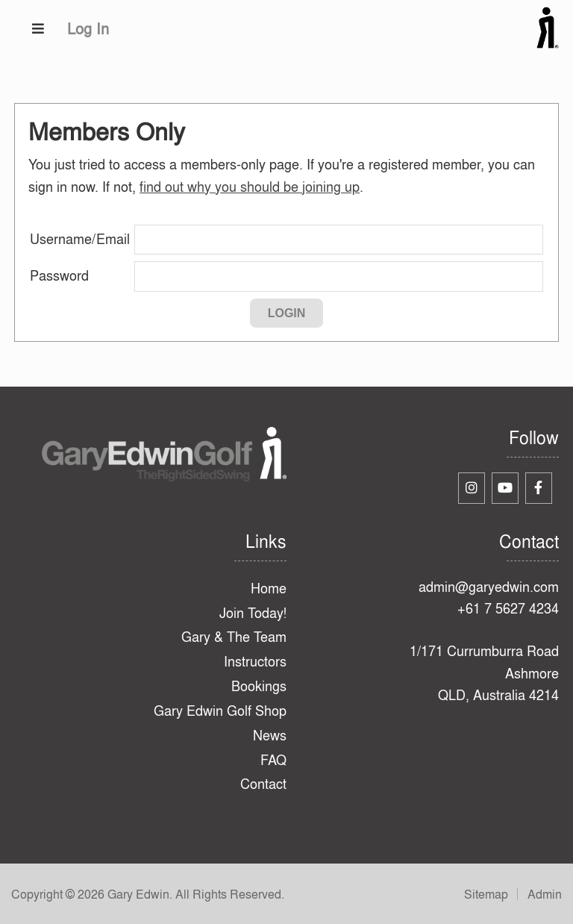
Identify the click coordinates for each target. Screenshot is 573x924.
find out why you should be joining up (250, 187)
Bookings (259, 686)
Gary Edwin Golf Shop (220, 711)
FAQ (273, 760)
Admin (545, 894)
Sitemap (486, 894)
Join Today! (253, 613)
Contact (263, 784)
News (270, 736)
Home (269, 589)
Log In (88, 29)
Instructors (255, 662)
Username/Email (80, 239)
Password (59, 276)
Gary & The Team (234, 637)
